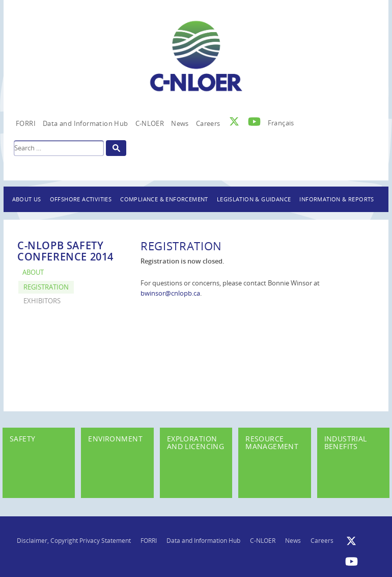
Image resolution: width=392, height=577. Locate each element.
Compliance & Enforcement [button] (164, 199)
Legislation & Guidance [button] (254, 199)
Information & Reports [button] (337, 199)
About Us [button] (27, 199)
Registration (46, 287)
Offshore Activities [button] (81, 199)
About (33, 272)
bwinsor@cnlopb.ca (170, 293)
